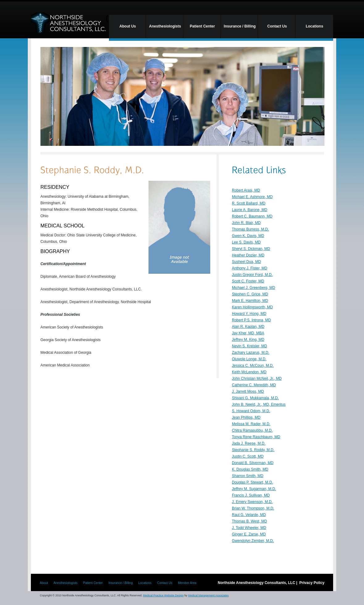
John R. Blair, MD (246, 223)
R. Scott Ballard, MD (249, 203)
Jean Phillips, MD (246, 417)
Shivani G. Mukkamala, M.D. (255, 398)
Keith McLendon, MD (249, 372)
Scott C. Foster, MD (248, 281)
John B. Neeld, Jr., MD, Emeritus (259, 404)
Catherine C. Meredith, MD (254, 385)
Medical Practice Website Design (163, 595)
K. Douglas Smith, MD (250, 469)
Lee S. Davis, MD (246, 242)
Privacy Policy (312, 583)
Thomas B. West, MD (249, 521)
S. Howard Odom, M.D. (251, 411)
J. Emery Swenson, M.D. (252, 502)
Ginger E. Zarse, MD (249, 534)
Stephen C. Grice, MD (250, 294)
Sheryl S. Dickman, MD (251, 249)
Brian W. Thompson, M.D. (253, 508)
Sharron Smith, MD (248, 476)
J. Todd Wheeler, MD (249, 528)
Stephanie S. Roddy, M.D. (253, 450)
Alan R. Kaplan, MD (248, 327)
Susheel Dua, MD (246, 262)
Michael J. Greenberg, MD (253, 288)
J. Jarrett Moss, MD (248, 391)
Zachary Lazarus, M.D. (251, 353)
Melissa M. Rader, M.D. (251, 424)
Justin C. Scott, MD (248, 456)
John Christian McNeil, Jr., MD (257, 379)
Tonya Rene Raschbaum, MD (256, 437)
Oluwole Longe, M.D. (249, 359)
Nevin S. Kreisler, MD (249, 346)
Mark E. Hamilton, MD (250, 301)
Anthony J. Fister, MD (250, 268)
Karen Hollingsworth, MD (252, 307)
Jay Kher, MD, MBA (248, 333)
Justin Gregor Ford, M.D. (252, 275)
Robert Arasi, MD (246, 190)
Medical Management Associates (208, 595)
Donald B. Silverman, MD (253, 463)
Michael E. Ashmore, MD (252, 197)
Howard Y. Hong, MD (249, 314)
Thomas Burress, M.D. (250, 229)
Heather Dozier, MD (248, 255)
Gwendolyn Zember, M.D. (253, 541)
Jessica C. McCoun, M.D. (253, 366)
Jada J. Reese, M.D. (249, 443)
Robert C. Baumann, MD (252, 216)
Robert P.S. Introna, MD (251, 320)
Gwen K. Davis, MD (248, 236)
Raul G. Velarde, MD (249, 515)
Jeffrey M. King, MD (248, 340)
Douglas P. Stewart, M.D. (252, 482)
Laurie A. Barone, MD (250, 210)
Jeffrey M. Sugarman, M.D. (254, 489)
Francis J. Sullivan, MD (251, 495)
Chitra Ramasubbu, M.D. (252, 430)
